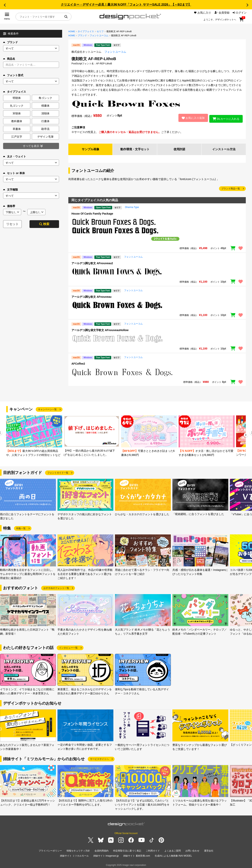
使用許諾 (179, 148)
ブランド (10, 42)
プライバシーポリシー (50, 850)
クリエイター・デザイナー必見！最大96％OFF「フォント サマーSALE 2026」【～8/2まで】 (126, 5)
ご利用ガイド (153, 850)
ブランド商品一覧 (231, 187)
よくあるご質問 (173, 850)
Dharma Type (132, 206)
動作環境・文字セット (135, 148)
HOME (72, 31)
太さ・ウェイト (15, 156)
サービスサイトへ (99, 758)
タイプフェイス (86, 31)
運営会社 (209, 850)
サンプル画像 (90, 148)
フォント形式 (13, 75)
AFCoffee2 (78, 362)
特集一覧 (21, 527)
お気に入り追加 (191, 117)
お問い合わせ (192, 850)
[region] (157, 229)
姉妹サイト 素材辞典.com (137, 854)
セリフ (100, 31)
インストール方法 (224, 148)
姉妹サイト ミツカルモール (74, 854)
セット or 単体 (14, 173)
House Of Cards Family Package (92, 212)
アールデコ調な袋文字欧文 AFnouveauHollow (100, 329)
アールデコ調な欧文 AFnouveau (91, 296)
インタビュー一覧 (68, 647)
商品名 (9, 59)
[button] (5, 5)
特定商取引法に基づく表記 (127, 850)
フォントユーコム (99, 35)
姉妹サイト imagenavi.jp (106, 854)
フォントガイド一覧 (58, 472)
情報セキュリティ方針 (78, 850)
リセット (12, 224)
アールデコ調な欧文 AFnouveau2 (92, 262)
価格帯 (9, 206)
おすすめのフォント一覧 (56, 587)
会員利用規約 (102, 850)
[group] (34, 435)
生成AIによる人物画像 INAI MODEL (173, 854)
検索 (44, 224)
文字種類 (10, 190)
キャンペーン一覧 (47, 408)
